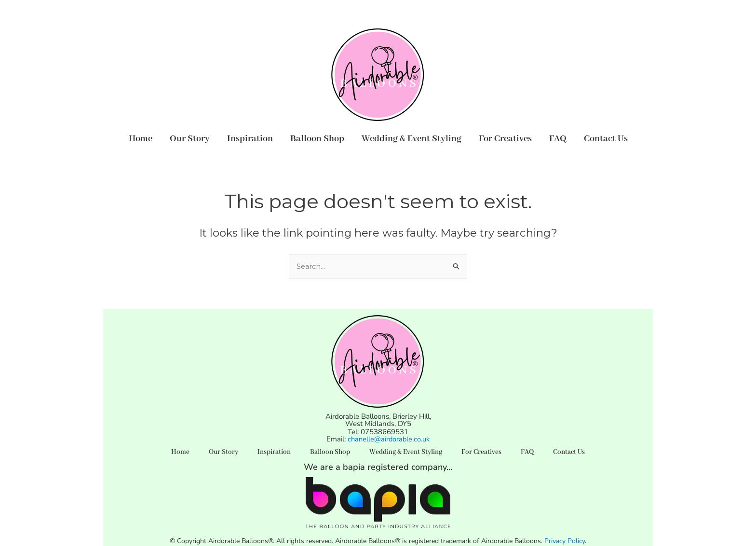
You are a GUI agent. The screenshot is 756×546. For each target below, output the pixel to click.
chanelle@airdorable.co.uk (389, 439)
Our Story (190, 139)
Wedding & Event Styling (412, 139)
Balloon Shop (317, 139)
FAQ (558, 139)
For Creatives (505, 139)
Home (141, 139)
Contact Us (606, 139)
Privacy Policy (565, 541)
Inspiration (250, 139)
